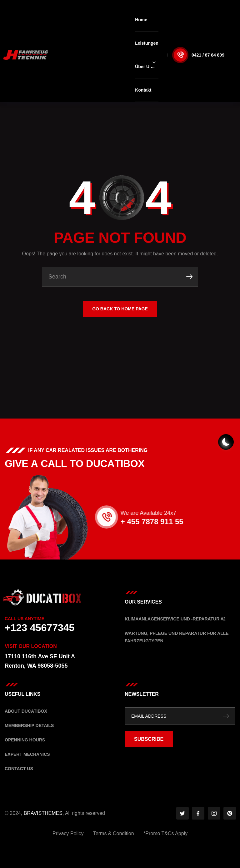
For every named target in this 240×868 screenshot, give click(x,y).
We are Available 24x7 (195, 513)
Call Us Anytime (25, 619)
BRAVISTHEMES (43, 813)
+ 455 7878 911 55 (199, 522)
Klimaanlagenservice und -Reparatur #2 (175, 619)
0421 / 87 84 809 (208, 55)
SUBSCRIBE (149, 739)
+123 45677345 (40, 628)
